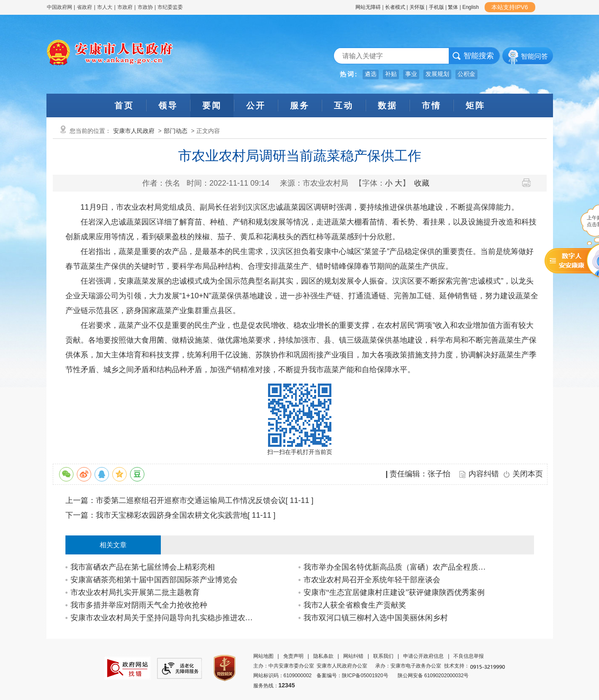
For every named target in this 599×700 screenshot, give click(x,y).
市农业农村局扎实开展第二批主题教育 (135, 592)
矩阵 (475, 105)
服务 (300, 105)
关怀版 (417, 7)
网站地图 (263, 656)
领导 (168, 105)
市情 (431, 105)
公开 (256, 105)
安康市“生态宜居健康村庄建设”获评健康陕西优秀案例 (394, 592)
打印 (530, 183)
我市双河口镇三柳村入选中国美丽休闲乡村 (376, 618)
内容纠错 (484, 474)
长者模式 (395, 7)
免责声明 (293, 656)
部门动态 (176, 131)
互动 (344, 105)
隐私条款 (323, 656)
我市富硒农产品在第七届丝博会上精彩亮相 (143, 567)
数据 (388, 105)
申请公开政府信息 (423, 656)
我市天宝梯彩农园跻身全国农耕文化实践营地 (172, 515)
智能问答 (534, 56)
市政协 (145, 7)
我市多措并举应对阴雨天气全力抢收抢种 (139, 605)
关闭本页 (528, 474)
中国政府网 (60, 7)
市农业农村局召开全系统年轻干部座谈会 (372, 580)
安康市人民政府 (134, 131)
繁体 (453, 7)
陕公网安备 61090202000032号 (433, 676)
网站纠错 (353, 656)
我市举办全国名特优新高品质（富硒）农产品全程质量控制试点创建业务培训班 (397, 567)
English (470, 7)
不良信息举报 (469, 656)
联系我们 (383, 656)
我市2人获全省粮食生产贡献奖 (355, 605)
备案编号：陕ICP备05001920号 (352, 676)
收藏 (422, 183)
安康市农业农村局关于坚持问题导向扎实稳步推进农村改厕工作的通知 (164, 618)
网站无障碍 (368, 7)
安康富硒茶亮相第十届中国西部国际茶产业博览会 (154, 580)
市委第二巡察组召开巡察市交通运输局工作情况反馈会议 (191, 500)
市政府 (125, 7)
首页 (124, 105)
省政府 (85, 7)
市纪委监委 (170, 7)
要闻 (212, 105)
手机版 (436, 7)
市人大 (105, 7)
